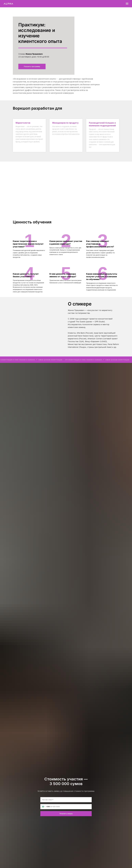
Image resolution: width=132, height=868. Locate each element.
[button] (32, 66)
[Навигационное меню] (127, 4)
